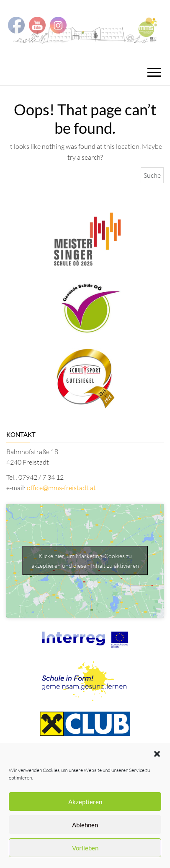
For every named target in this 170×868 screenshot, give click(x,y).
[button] (157, 754)
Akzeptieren (85, 802)
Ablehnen (85, 825)
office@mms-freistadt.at (61, 488)
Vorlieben (85, 848)
